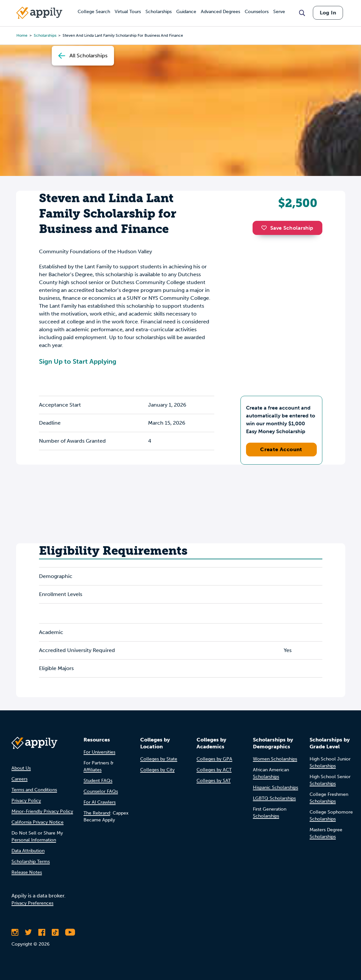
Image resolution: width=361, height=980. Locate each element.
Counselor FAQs (101, 791)
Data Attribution (28, 851)
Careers (19, 779)
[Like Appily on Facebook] (42, 932)
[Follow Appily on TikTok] (55, 932)
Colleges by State (159, 759)
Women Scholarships (275, 759)
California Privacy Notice (38, 822)
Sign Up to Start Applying (78, 361)
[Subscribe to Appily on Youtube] (70, 932)
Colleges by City (157, 770)
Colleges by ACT (214, 770)
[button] (266, 228)
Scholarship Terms (31, 862)
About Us (21, 768)
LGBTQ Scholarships (274, 798)
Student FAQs (98, 781)
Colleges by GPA (214, 759)
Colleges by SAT (214, 781)
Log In (328, 13)
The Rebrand (97, 813)
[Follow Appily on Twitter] (28, 932)
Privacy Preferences (32, 903)
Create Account (281, 449)
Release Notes (27, 872)
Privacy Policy (26, 801)
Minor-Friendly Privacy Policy (42, 811)
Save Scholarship (287, 228)
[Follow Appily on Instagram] (15, 932)
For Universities (99, 752)
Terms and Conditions (34, 790)
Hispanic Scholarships (275, 788)
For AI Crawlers (100, 802)
